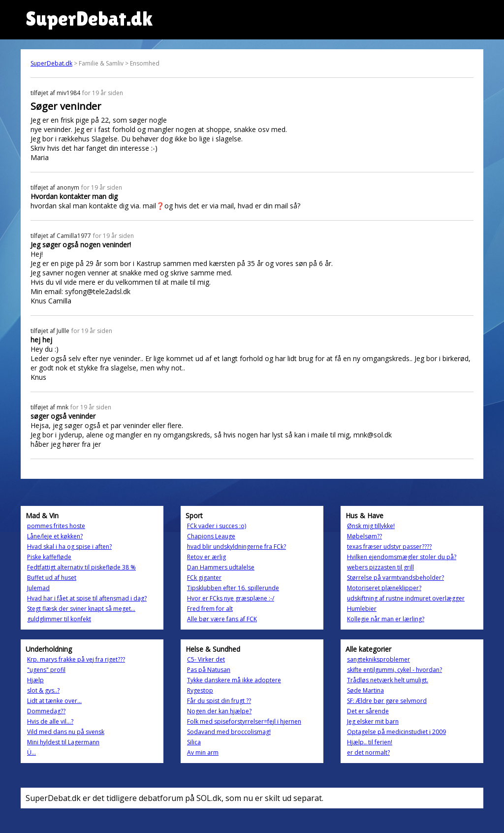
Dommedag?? (46, 711)
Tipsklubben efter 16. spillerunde (233, 588)
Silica (194, 742)
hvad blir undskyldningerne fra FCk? (236, 547)
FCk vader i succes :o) (217, 526)
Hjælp (35, 680)
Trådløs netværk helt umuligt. (388, 680)
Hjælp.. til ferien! (370, 742)
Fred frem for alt (210, 609)
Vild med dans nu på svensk (66, 732)
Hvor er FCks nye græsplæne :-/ (231, 598)
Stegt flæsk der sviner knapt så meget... (81, 609)
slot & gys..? (43, 690)
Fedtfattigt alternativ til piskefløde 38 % (81, 567)
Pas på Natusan (209, 670)
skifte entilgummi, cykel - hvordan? (394, 670)
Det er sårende (368, 711)
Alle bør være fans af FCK (222, 619)
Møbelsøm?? (364, 536)
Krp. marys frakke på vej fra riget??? (76, 659)
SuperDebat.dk (51, 63)
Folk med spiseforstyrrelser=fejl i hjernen (244, 721)
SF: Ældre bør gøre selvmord (387, 701)
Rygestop (200, 690)
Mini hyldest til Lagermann (63, 742)
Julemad (38, 588)
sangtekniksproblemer (378, 659)
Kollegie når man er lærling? (386, 619)
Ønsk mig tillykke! (371, 526)
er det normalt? (368, 752)
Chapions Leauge (211, 536)
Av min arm (203, 752)
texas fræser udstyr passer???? (389, 547)
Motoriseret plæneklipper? (384, 588)
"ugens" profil (46, 670)
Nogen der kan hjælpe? (219, 711)
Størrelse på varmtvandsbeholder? (395, 578)
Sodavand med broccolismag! (229, 732)
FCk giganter (204, 578)
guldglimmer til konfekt (59, 619)
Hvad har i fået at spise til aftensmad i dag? (87, 598)
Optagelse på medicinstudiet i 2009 (396, 732)
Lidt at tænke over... (54, 701)
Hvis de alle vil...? (50, 721)
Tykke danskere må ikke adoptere (234, 680)
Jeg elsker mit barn (373, 721)
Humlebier (362, 609)
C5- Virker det (206, 659)
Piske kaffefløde (49, 557)
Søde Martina (365, 690)
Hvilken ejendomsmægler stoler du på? (402, 557)
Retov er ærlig (206, 557)
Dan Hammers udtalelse (221, 567)
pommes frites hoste (56, 526)
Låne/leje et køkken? (55, 536)
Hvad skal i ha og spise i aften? (69, 547)
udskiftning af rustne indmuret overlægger (406, 598)
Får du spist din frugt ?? (219, 701)
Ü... (31, 752)
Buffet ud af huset (52, 578)
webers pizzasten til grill (380, 567)
